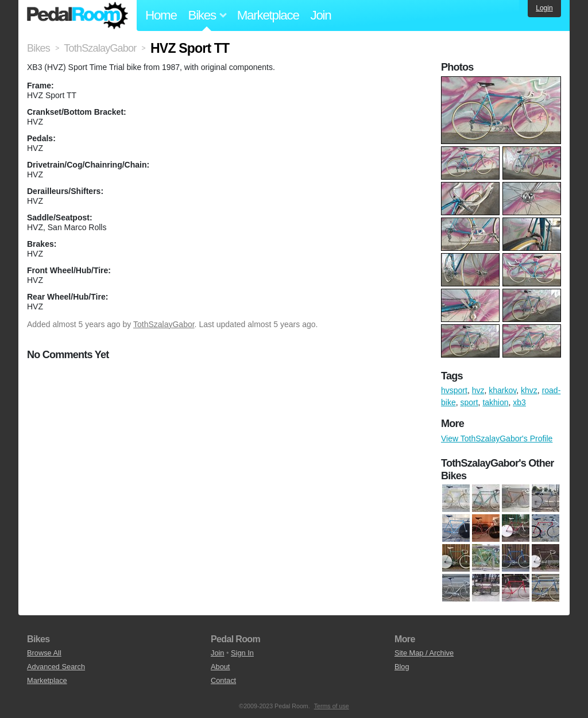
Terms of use (332, 706)
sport (469, 402)
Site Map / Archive (424, 653)
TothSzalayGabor (164, 324)
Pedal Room (78, 15)
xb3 (519, 402)
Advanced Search (56, 667)
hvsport (454, 390)
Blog (402, 667)
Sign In (242, 653)
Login (544, 8)
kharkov (502, 390)
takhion (495, 402)
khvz (529, 390)
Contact (223, 680)
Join (321, 15)
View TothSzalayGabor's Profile (497, 438)
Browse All (44, 653)
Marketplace (268, 15)
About (220, 667)
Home (161, 15)
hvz (478, 390)
